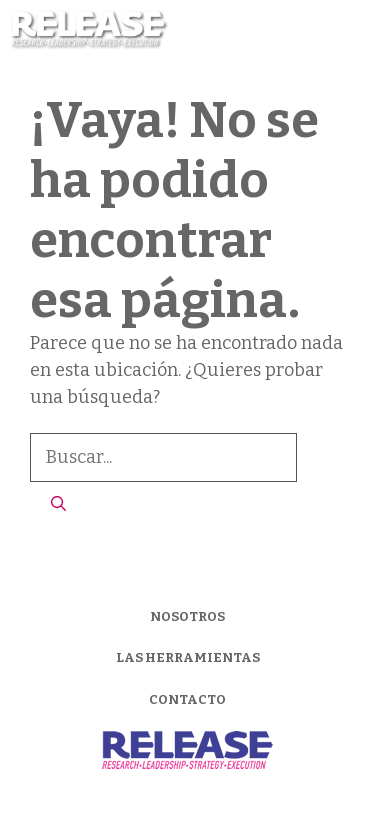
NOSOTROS (187, 616)
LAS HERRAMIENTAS (188, 657)
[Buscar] (58, 504)
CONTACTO (187, 699)
